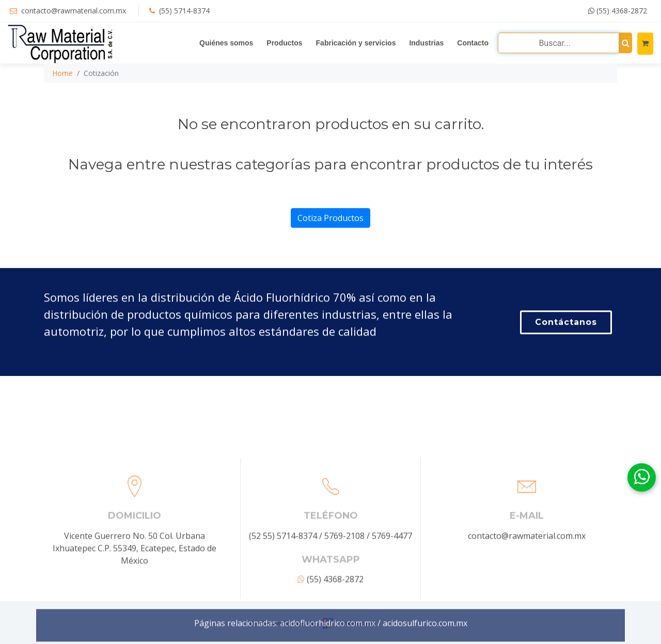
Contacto (473, 43)
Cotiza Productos (330, 218)
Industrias (426, 43)
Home (62, 73)
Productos (284, 43)
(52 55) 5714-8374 (283, 587)
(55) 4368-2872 (618, 11)
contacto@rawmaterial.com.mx (74, 11)
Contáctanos (566, 324)
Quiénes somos (226, 43)
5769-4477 (392, 587)
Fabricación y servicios (356, 43)
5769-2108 (344, 587)
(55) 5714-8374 (184, 11)
